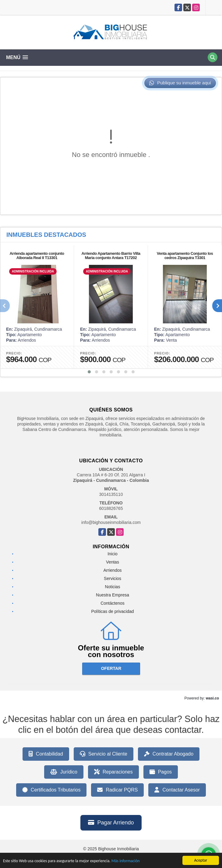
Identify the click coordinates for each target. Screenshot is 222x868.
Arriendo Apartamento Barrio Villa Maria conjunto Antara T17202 (111, 256)
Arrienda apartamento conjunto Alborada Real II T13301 (37, 256)
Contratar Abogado (169, 754)
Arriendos (113, 570)
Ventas (113, 562)
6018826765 (111, 508)
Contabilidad (46, 754)
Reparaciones (113, 772)
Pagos (161, 772)
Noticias (113, 587)
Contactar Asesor (177, 790)
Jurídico (64, 772)
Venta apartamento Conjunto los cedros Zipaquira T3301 (185, 256)
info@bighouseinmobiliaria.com (111, 522)
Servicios (113, 578)
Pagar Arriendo (111, 823)
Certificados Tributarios (51, 790)
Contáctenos (113, 603)
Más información (126, 861)
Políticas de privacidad (112, 611)
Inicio (113, 554)
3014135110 (111, 494)
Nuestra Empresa (113, 595)
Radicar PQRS (117, 790)
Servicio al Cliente (104, 754)
